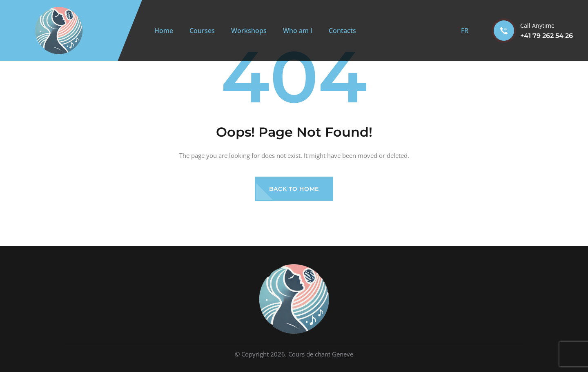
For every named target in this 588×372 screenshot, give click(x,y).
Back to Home (294, 189)
